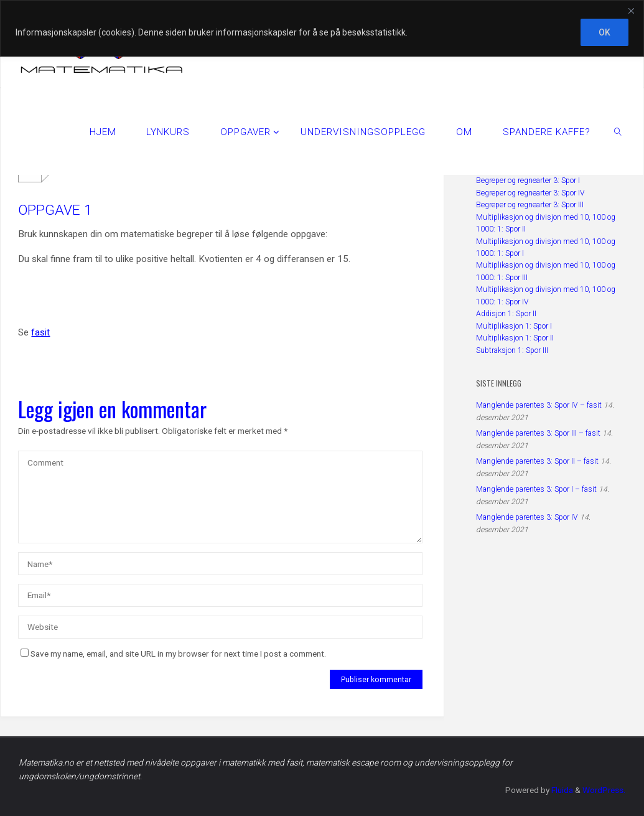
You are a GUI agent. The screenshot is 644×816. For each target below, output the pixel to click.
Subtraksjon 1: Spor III (512, 350)
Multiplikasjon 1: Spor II (515, 338)
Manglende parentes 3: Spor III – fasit (538, 433)
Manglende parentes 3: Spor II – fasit (537, 461)
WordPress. (603, 790)
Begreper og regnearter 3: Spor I (528, 181)
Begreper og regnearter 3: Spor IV (530, 193)
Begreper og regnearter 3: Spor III (530, 205)
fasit (40, 332)
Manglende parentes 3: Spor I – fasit (536, 489)
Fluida (560, 790)
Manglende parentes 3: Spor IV (527, 517)
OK (604, 32)
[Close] (631, 11)
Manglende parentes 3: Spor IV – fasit (539, 405)
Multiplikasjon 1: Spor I (514, 326)
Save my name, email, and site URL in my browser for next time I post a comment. (173, 654)
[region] (322, 28)
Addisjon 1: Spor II (506, 314)
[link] (618, 131)
